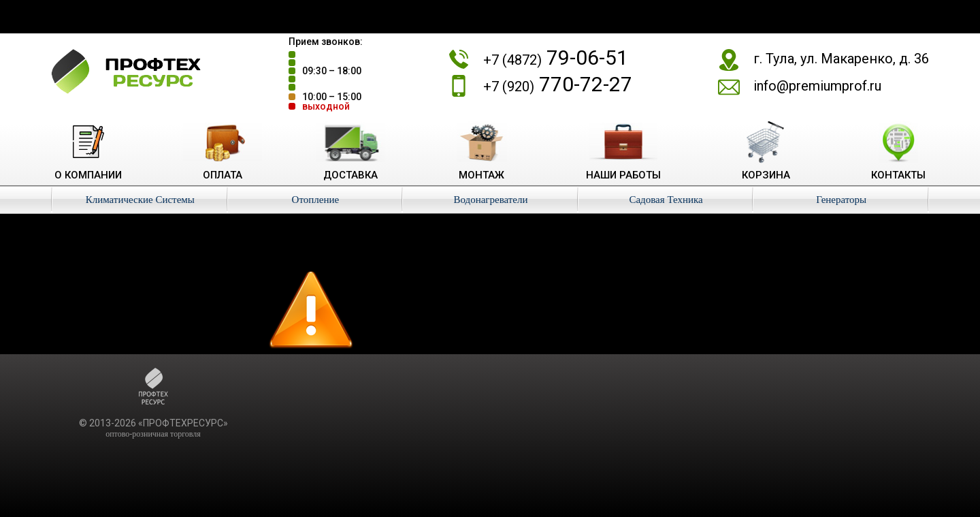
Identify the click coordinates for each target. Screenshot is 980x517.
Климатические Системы (140, 200)
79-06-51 (556, 58)
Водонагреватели (490, 200)
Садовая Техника (666, 200)
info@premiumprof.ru (817, 86)
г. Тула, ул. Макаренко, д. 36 (841, 59)
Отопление (316, 200)
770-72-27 (558, 84)
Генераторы (841, 200)
